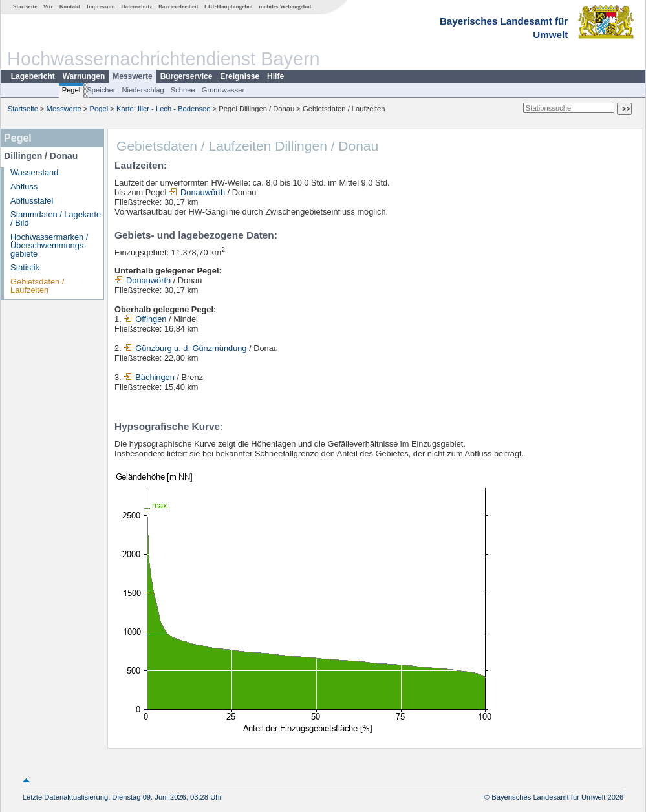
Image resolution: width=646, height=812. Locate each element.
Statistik (25, 267)
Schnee (183, 90)
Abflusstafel (32, 201)
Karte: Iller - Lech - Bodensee (164, 109)
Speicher (101, 90)
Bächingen (149, 377)
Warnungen (84, 76)
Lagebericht (33, 76)
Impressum (100, 6)
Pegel (71, 90)
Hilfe (275, 76)
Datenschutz (137, 6)
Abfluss (24, 187)
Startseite (25, 6)
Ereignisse (240, 76)
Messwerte (132, 76)
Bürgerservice (187, 76)
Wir (48, 6)
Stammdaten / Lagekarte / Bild (56, 219)
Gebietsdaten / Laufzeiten (37, 286)
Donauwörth (197, 192)
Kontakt (70, 6)
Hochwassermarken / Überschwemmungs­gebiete (49, 245)
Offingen (145, 319)
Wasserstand (34, 172)
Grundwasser (223, 90)
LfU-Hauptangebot (229, 6)
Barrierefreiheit (178, 6)
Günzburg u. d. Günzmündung (185, 348)
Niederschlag (143, 90)
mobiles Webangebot (285, 6)
